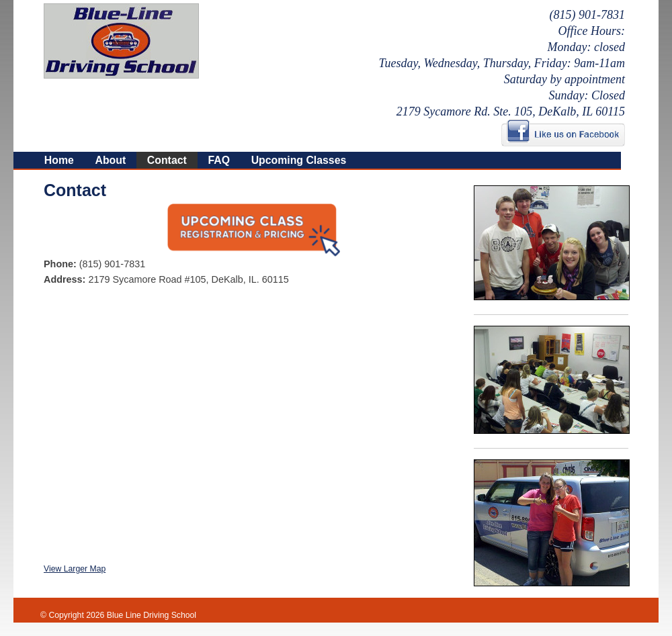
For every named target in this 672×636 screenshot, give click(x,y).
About (110, 160)
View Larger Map (75, 569)
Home (59, 160)
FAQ (219, 160)
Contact (167, 160)
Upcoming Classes (299, 160)
